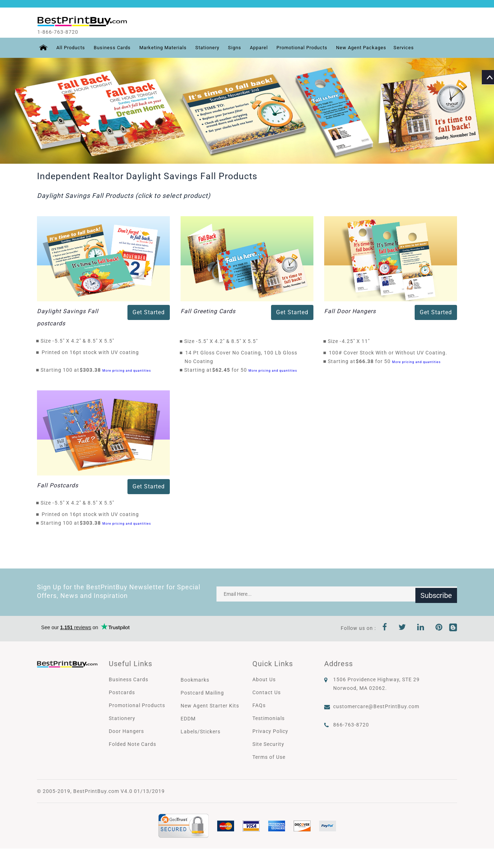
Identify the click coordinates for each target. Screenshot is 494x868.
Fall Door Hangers (350, 311)
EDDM (188, 719)
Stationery (216, 48)
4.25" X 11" (358, 341)
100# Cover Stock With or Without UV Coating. (388, 353)
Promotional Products (317, 48)
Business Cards (114, 48)
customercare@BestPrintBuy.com (376, 706)
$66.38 (367, 361)
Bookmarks (195, 680)
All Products (70, 48)
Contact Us (267, 692)
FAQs (259, 705)
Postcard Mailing (202, 693)
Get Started (149, 312)
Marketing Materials (168, 48)
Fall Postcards (58, 485)
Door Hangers (126, 731)
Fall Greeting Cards (208, 311)
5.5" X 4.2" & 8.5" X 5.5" (86, 341)
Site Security (268, 744)
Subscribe (436, 594)
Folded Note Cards (132, 744)
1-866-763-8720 (64, 32)
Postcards (122, 692)
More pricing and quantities (127, 370)
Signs (245, 48)
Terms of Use (269, 757)
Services (425, 48)
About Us (264, 679)
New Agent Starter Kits (210, 706)
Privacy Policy (270, 731)
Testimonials (269, 718)
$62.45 (223, 370)
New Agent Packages (381, 48)
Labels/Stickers (201, 732)
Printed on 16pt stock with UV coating (90, 352)
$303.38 (92, 370)
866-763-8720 (351, 725)
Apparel (270, 48)
